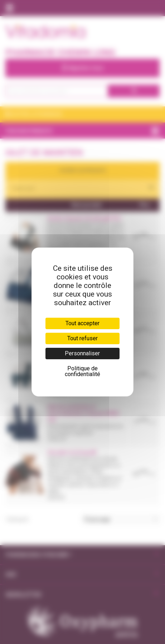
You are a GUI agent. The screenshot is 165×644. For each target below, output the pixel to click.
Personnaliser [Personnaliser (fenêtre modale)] (82, 353)
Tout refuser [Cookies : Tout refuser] (82, 338)
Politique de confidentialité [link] (82, 371)
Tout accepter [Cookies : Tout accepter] (82, 323)
